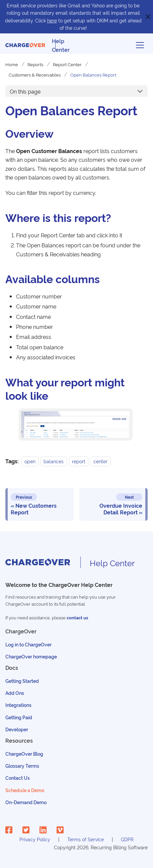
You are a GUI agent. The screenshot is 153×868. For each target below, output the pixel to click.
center (100, 461)
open (30, 461)
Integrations (18, 705)
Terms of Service (86, 839)
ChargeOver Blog (24, 754)
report (79, 461)
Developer (17, 729)
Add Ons (15, 693)
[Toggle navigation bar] (140, 45)
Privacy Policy (35, 839)
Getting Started (22, 681)
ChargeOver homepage (31, 656)
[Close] (148, 17)
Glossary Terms (22, 766)
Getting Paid (19, 717)
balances (54, 461)
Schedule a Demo (25, 790)
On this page (25, 91)
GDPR (127, 839)
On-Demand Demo (26, 802)
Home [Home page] (12, 64)
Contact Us (18, 778)
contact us (77, 617)
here (52, 20)
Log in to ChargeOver (28, 644)
